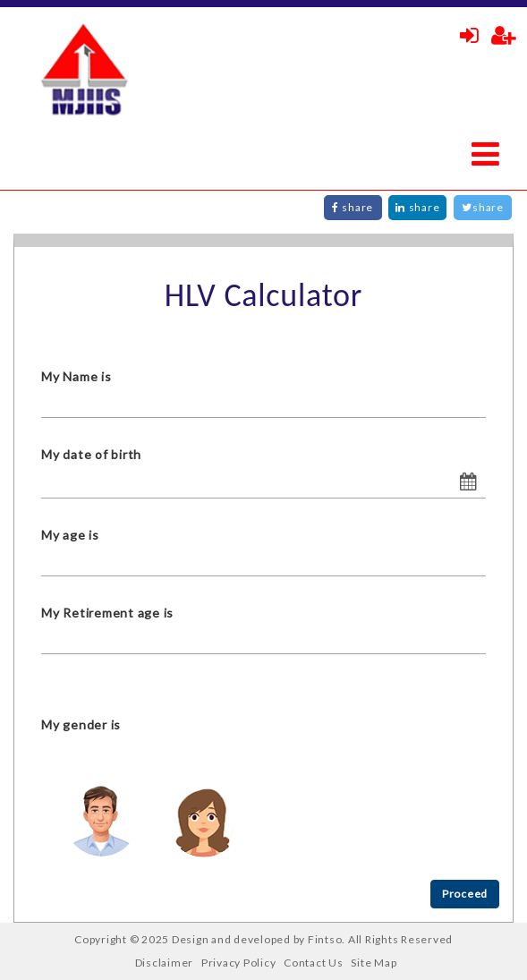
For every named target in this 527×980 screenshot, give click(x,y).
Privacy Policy (239, 963)
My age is (70, 535)
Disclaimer (165, 963)
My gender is (81, 724)
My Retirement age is (107, 613)
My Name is (76, 376)
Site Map (374, 963)
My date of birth (91, 454)
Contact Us (314, 963)
